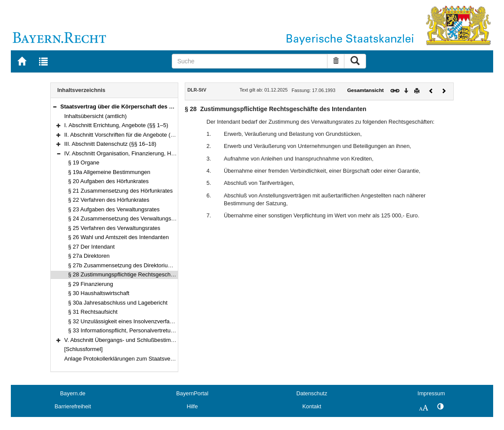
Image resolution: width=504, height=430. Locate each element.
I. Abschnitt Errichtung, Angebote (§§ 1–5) (116, 125)
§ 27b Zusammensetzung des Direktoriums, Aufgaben (135, 265)
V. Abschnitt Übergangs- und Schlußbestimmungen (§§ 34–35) (142, 340)
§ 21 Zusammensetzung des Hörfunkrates (120, 191)
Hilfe (192, 406)
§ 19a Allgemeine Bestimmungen (109, 172)
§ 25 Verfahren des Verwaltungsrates (114, 228)
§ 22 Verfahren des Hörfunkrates (109, 200)
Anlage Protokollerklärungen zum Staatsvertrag (123, 359)
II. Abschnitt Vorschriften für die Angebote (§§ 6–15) (128, 135)
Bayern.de (73, 393)
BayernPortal (192, 393)
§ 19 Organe (84, 162)
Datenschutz (312, 393)
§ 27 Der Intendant (91, 247)
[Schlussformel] (83, 349)
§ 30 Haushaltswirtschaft (99, 293)
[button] (55, 107)
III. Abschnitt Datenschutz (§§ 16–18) (110, 144)
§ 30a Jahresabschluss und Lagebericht (118, 303)
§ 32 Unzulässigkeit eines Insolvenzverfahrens (126, 321)
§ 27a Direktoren (89, 256)
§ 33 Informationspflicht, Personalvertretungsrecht (130, 330)
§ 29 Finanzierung (91, 284)
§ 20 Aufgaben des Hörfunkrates (108, 181)
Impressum (431, 393)
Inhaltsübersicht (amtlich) (95, 116)
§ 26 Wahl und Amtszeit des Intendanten (118, 237)
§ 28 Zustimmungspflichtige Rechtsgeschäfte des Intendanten (145, 274)
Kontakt (312, 406)
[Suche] (250, 61)
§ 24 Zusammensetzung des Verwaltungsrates (126, 218)
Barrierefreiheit (73, 406)
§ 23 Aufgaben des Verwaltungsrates (114, 209)
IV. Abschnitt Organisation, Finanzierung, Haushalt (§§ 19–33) (141, 153)
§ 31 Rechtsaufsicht (93, 312)
